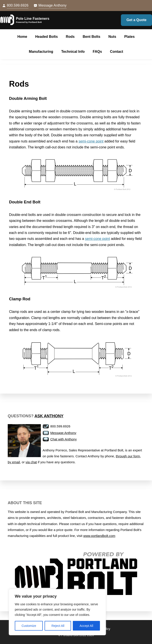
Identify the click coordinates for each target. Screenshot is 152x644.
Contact (117, 52)
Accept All (86, 626)
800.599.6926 (18, 5)
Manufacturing (41, 52)
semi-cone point (91, 141)
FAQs (97, 52)
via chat (31, 462)
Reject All (58, 626)
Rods (70, 37)
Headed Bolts (47, 37)
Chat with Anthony (64, 439)
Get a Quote (136, 20)
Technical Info (73, 52)
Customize (29, 626)
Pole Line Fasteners (33, 19)
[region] (57, 612)
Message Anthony (52, 5)
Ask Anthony (49, 416)
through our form (128, 456)
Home (22, 37)
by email (14, 462)
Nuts (112, 37)
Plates (129, 37)
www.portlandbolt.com (99, 536)
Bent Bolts (92, 37)
